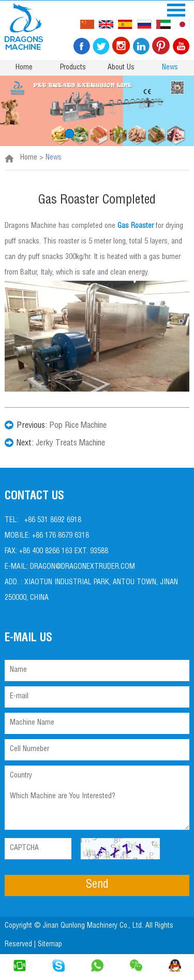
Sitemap (51, 945)
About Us (121, 68)
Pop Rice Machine (78, 426)
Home (24, 68)
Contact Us (34, 497)
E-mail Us (28, 639)
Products (73, 68)
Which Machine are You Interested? (97, 808)
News (170, 68)
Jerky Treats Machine (70, 444)
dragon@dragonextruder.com (83, 567)
